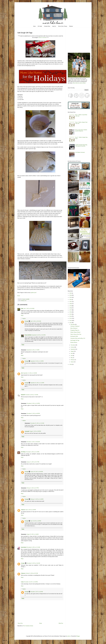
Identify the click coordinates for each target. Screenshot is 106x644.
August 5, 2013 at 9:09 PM (35, 431)
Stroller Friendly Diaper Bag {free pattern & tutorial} (81, 145)
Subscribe (5, 640)
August (72, 351)
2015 (71, 314)
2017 (71, 310)
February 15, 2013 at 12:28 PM (37, 499)
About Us (54, 26)
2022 (71, 300)
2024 (71, 295)
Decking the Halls (74, 336)
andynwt (69, 636)
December (73, 324)
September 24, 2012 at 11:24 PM (37, 383)
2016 (71, 312)
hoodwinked (24, 547)
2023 (71, 297)
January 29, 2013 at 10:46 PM (37, 472)
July (72, 353)
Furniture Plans (47, 26)
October (72, 347)
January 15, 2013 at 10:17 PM (33, 462)
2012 (71, 321)
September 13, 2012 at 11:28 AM (30, 373)
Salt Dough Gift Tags (75, 340)
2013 (71, 318)
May (72, 358)
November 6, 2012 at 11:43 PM (33, 403)
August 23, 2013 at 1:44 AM (33, 534)
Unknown (23, 510)
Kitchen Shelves (74, 342)
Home (34, 26)
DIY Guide (40, 26)
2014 (71, 316)
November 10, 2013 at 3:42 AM (33, 563)
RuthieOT (23, 395)
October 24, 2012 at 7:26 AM (32, 395)
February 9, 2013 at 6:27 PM (33, 488)
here (45, 37)
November (73, 345)
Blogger (78, 636)
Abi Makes (23, 452)
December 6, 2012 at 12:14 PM (33, 452)
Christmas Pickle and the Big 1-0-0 (78, 338)
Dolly (22, 308)
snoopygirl (27, 431)
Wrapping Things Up (75, 330)
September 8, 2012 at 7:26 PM (33, 350)
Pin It (19, 296)
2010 (71, 364)
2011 (71, 323)
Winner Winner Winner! (75, 332)
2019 (71, 306)
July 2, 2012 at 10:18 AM (29, 308)
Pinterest (71, 26)
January (72, 362)
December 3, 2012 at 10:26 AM (33, 442)
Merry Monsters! (74, 328)
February (73, 360)
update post (33, 292)
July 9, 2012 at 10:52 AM (36, 321)
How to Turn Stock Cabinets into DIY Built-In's (81, 130)
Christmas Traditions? (75, 326)
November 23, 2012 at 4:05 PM (33, 413)
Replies (24, 319)
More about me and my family (79, 83)
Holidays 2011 (24, 301)
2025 (71, 293)
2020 (71, 304)
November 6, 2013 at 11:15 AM (33, 547)
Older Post (61, 623)
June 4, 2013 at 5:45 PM (31, 510)
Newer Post (20, 623)
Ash (22, 373)
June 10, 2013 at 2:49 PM (36, 521)
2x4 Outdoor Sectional (80, 152)
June (72, 356)
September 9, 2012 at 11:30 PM (37, 361)
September (73, 349)
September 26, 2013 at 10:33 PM (39, 335)
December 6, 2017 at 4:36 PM (37, 592)
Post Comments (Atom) (28, 626)
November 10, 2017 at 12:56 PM (31, 582)
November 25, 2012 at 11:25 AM (37, 423)
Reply (22, 315)
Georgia (26, 321)
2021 (71, 302)
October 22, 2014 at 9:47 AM (32, 573)
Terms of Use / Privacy (63, 26)
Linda (22, 582)
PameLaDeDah (28, 335)
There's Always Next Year (76, 334)
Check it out (41, 37)
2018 (71, 308)
